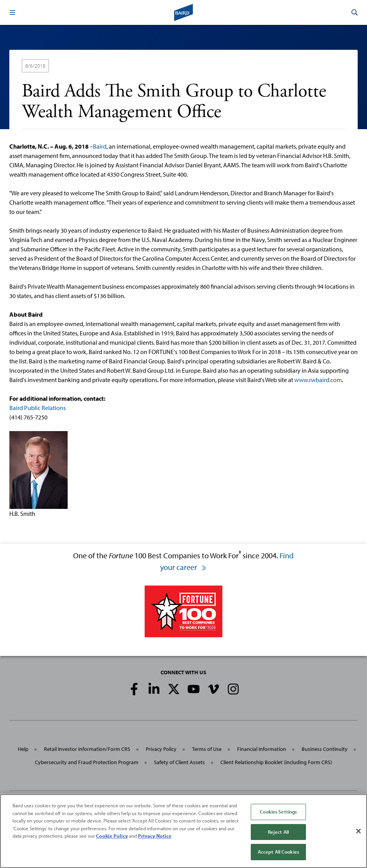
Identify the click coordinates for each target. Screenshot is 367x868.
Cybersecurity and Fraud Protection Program (87, 762)
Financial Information (262, 749)
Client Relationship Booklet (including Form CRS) (276, 762)
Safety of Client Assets (179, 762)
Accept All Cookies (278, 852)
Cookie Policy (112, 836)
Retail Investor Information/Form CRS (87, 749)
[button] (12, 12)
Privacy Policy (161, 749)
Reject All (278, 832)
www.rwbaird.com (318, 380)
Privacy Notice (155, 836)
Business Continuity (325, 749)
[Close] (358, 831)
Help (23, 749)
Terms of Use (207, 749)
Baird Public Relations (38, 408)
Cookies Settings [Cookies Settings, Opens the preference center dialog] (278, 812)
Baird (100, 146)
